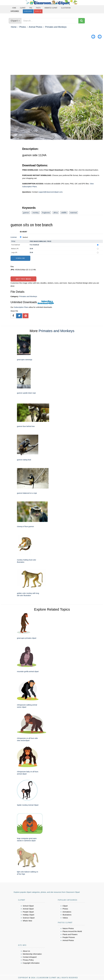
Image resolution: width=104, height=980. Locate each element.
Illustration (66, 8)
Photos (23, 27)
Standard (25, 237)
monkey (36, 213)
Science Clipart (29, 918)
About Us (26, 951)
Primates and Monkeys (56, 27)
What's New (27, 921)
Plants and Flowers (70, 934)
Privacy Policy (28, 960)
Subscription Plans (21, 307)
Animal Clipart (28, 909)
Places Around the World (72, 931)
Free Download (16, 245)
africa (56, 213)
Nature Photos (68, 928)
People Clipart (28, 912)
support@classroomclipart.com (50, 192)
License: (14, 237)
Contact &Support (30, 957)
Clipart (23, 8)
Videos (65, 918)
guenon (26, 213)
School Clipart (28, 906)
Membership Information (32, 954)
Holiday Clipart (29, 915)
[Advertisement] (52, 57)
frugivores (46, 213)
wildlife (64, 213)
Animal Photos (35, 27)
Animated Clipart (51, 8)
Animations (67, 912)
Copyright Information (31, 963)
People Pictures (69, 937)
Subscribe (28, 11)
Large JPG (14, 253)
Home (14, 8)
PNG (31, 8)
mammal (73, 213)
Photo (38, 8)
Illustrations (67, 915)
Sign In (38, 11)
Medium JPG (15, 249)
